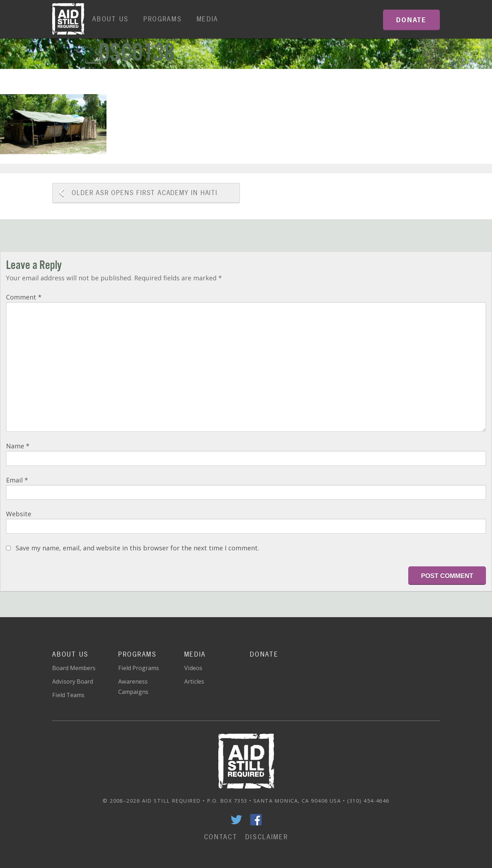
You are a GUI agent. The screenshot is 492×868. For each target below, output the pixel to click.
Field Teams (68, 695)
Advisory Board (73, 681)
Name (18, 446)
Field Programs (139, 668)
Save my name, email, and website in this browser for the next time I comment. (137, 548)
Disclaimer (267, 837)
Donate (264, 654)
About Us (111, 19)
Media (208, 19)
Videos (193, 668)
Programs (163, 19)
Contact (221, 837)
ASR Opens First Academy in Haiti (144, 193)
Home (68, 19)
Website (19, 514)
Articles (194, 681)
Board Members (74, 668)
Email (17, 480)
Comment (24, 297)
